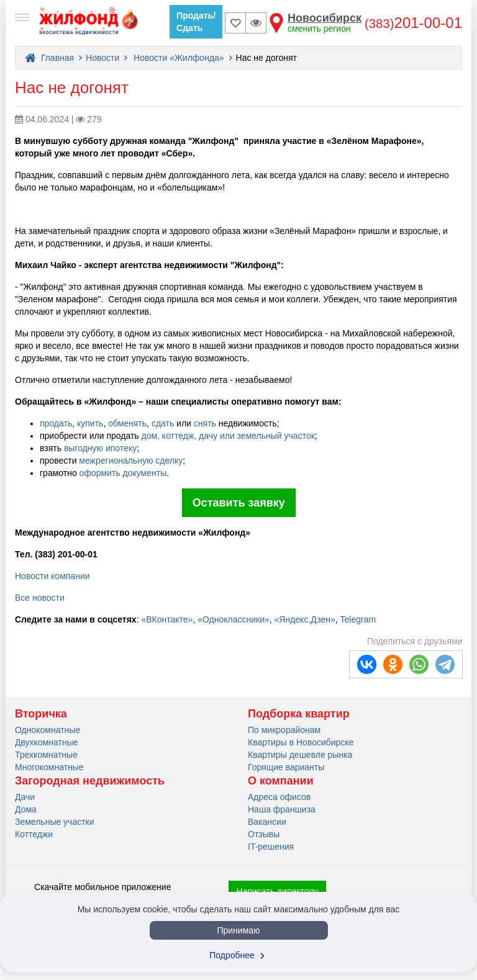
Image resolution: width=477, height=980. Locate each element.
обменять (127, 423)
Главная (49, 58)
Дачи (25, 797)
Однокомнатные (48, 730)
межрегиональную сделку (131, 461)
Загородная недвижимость (90, 781)
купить (89, 423)
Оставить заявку (239, 503)
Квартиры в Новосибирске (301, 742)
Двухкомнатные (47, 742)
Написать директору (278, 891)
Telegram (358, 619)
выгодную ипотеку (100, 448)
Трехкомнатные (46, 755)
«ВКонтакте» (167, 619)
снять (205, 423)
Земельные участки (55, 822)
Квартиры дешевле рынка (300, 755)
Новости (102, 58)
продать (56, 423)
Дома (26, 809)
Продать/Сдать (196, 22)
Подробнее (238, 955)
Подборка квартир (299, 714)
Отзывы (264, 834)
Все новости (40, 598)
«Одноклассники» (234, 619)
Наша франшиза (282, 809)
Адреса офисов (279, 797)
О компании (281, 781)
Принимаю (238, 930)
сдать (163, 423)
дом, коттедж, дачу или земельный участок (228, 436)
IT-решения (271, 847)
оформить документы (123, 473)
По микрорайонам (284, 730)
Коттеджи (34, 834)
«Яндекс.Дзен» (305, 619)
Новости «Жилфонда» (179, 58)
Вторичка (41, 714)
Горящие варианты (286, 767)
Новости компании (52, 576)
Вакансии (267, 822)
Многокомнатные (49, 767)
